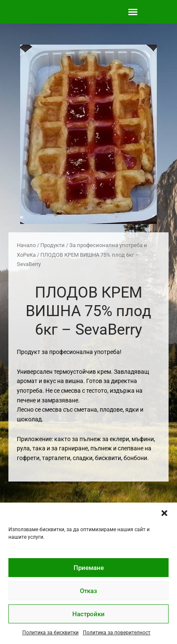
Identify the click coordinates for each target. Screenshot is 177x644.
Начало (26, 245)
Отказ (88, 591)
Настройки (88, 614)
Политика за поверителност (117, 633)
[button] (164, 513)
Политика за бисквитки (50, 633)
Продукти (53, 245)
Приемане (89, 568)
